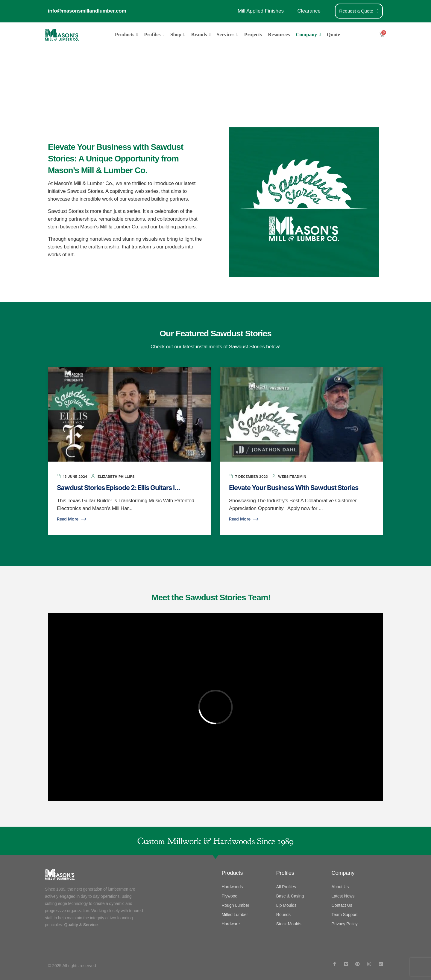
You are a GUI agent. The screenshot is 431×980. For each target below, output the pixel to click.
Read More (72, 519)
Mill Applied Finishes (261, 11)
